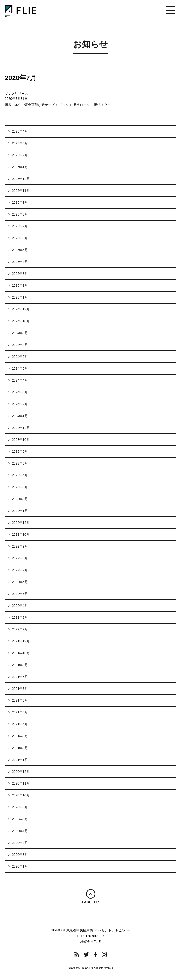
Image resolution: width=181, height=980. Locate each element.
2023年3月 (20, 487)
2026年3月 (20, 143)
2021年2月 (20, 748)
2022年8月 (20, 558)
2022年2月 (20, 629)
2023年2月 (20, 499)
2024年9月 (20, 333)
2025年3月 (20, 274)
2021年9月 (20, 665)
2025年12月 (21, 179)
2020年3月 (20, 855)
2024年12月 (21, 309)
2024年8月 (20, 345)
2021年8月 (20, 677)
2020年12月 (21, 772)
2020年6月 (20, 843)
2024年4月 (20, 380)
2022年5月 (20, 594)
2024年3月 (20, 392)
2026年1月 (20, 167)
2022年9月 (20, 546)
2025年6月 (20, 238)
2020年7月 (20, 831)
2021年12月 (21, 641)
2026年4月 (20, 131)
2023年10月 (21, 440)
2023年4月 (20, 475)
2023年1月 (20, 511)
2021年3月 (20, 736)
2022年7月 (20, 570)
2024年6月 (20, 357)
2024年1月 (20, 416)
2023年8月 (20, 451)
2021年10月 (21, 653)
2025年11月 (21, 191)
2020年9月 (20, 807)
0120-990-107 (94, 936)
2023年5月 (20, 463)
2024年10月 (21, 321)
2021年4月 (20, 724)
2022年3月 (20, 617)
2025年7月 (20, 226)
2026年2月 (20, 155)
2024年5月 (20, 368)
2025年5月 (20, 250)
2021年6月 (20, 700)
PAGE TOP (90, 902)
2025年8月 (20, 214)
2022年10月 (21, 534)
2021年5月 (20, 712)
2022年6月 (20, 582)
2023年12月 (21, 428)
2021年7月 (20, 689)
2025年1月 (20, 297)
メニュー (170, 11)
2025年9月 (20, 202)
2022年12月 (21, 523)
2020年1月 (20, 866)
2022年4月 (20, 606)
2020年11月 (21, 783)
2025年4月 (20, 262)
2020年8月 (20, 819)
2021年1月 (20, 760)
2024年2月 (20, 404)
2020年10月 (21, 795)
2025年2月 (20, 285)
